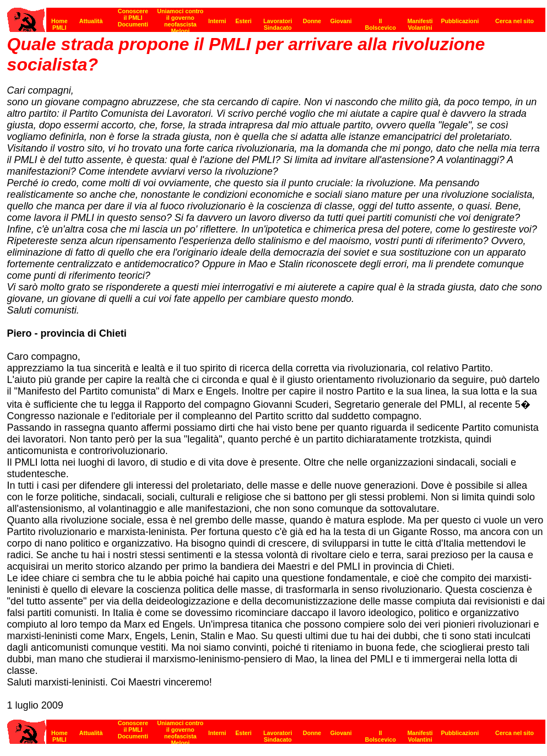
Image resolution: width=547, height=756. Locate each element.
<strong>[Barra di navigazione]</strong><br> (276, 729)
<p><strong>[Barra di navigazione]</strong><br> (276, 17)
